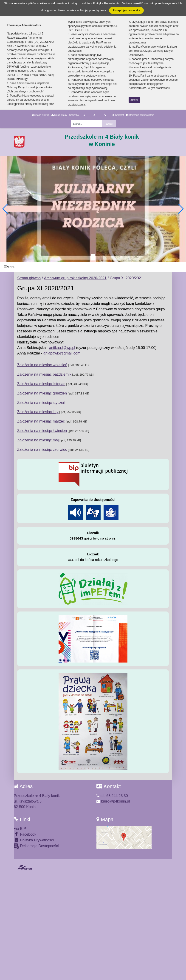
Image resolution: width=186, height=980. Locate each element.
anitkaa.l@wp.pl (62, 348)
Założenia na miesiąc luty (38, 412)
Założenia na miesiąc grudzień (42, 393)
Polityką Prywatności (106, 3)
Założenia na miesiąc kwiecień (42, 431)
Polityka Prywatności (34, 840)
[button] (5, 209)
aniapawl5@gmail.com (62, 353)
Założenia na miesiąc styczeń (41, 403)
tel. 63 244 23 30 (112, 796)
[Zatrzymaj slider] (93, 257)
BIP (20, 829)
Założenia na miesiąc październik (44, 374)
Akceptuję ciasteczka (126, 10)
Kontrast (118, 115)
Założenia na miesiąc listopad (41, 384)
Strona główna (40, 115)
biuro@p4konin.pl (113, 801)
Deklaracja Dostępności (36, 846)
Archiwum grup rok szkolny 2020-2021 (75, 278)
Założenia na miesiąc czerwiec (42, 450)
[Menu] (93, 267)
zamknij (135, 100)
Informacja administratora (140, 115)
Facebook (25, 834)
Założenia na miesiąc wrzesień (42, 365)
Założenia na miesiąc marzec (41, 421)
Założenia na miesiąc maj (38, 440)
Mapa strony (59, 115)
